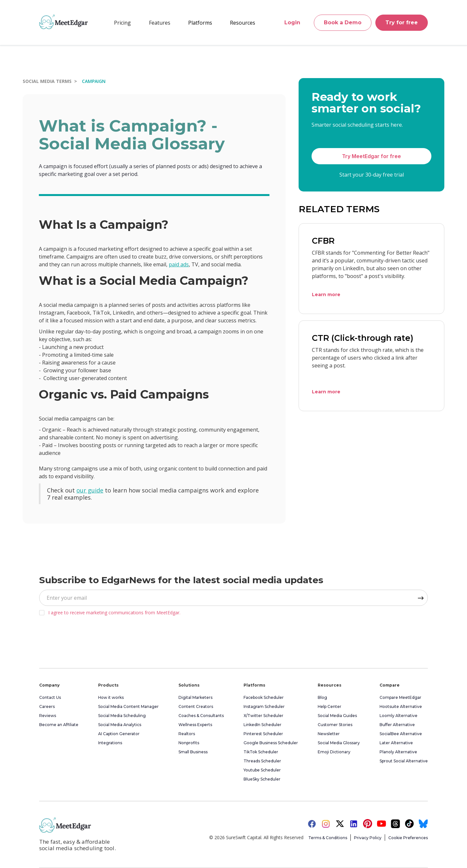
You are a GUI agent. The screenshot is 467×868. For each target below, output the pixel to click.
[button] (160, 23)
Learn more (326, 295)
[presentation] (88, 640)
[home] (63, 22)
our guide (90, 490)
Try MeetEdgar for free (371, 156)
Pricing (122, 23)
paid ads (179, 264)
